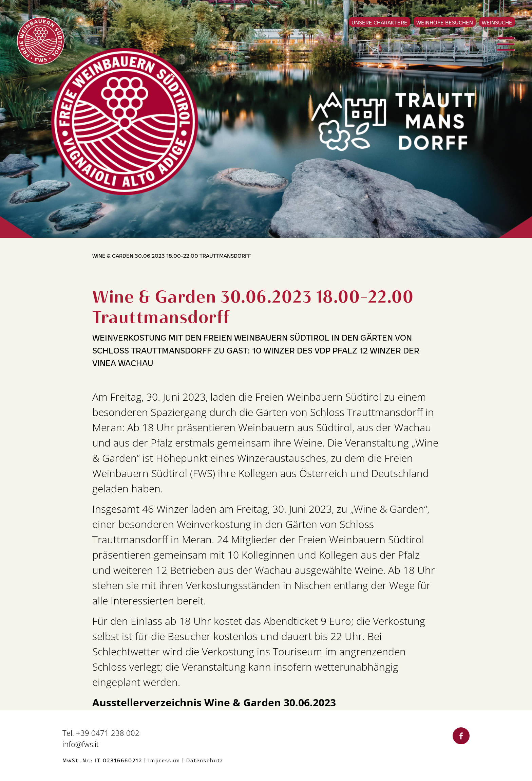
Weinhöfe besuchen (445, 22)
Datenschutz (205, 760)
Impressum (164, 760)
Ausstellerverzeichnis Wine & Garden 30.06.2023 (214, 703)
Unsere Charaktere (379, 22)
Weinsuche (497, 22)
